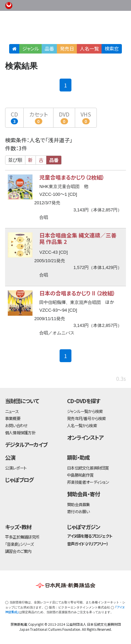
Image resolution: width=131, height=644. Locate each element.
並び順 (15, 160)
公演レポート (16, 468)
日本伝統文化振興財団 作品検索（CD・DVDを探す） (65, 29)
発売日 (67, 48)
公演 (10, 457)
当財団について (22, 401)
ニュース (12, 411)
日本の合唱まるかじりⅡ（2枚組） (77, 293)
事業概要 (84, 4)
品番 (49, 48)
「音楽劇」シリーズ (19, 544)
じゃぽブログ (19, 480)
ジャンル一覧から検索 (85, 411)
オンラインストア (85, 437)
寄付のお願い (78, 511)
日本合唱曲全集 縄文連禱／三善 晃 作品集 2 (78, 238)
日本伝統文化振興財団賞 (88, 468)
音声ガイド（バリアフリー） (88, 544)
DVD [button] (64, 117)
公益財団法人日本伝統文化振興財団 (9, 5)
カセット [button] (38, 117)
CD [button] (14, 117)
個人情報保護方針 (20, 432)
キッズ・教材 (18, 527)
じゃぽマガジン (84, 527)
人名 (89, 48)
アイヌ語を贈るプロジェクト (89, 536)
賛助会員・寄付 (83, 494)
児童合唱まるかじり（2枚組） (72, 177)
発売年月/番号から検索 (86, 418)
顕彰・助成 (78, 457)
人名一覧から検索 (82, 425)
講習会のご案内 (18, 551)
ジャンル (31, 48)
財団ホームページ (62, 4)
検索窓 (112, 48)
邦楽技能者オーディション (88, 482)
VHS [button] (86, 117)
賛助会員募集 (78, 504)
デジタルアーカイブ (26, 444)
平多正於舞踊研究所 (22, 537)
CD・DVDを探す (84, 401)
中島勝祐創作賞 (80, 475)
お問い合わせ (111, 4)
